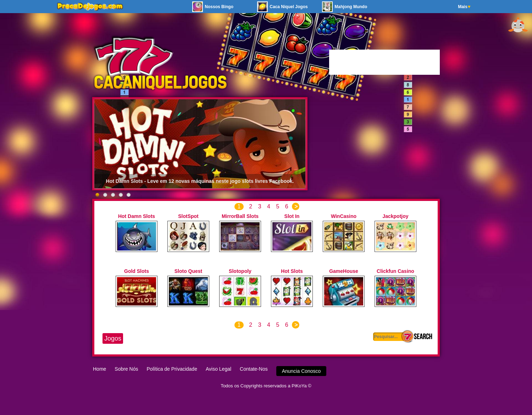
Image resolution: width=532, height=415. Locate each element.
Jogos (113, 338)
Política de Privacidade (172, 369)
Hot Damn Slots (137, 216)
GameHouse (344, 271)
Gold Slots (137, 271)
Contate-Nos (254, 369)
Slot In (292, 216)
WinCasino (344, 216)
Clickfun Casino (395, 271)
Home (99, 369)
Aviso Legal (218, 369)
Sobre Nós (126, 369)
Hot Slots (292, 271)
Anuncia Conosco (301, 371)
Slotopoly (240, 271)
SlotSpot (188, 216)
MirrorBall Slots (240, 216)
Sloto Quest (189, 271)
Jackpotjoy (395, 216)
